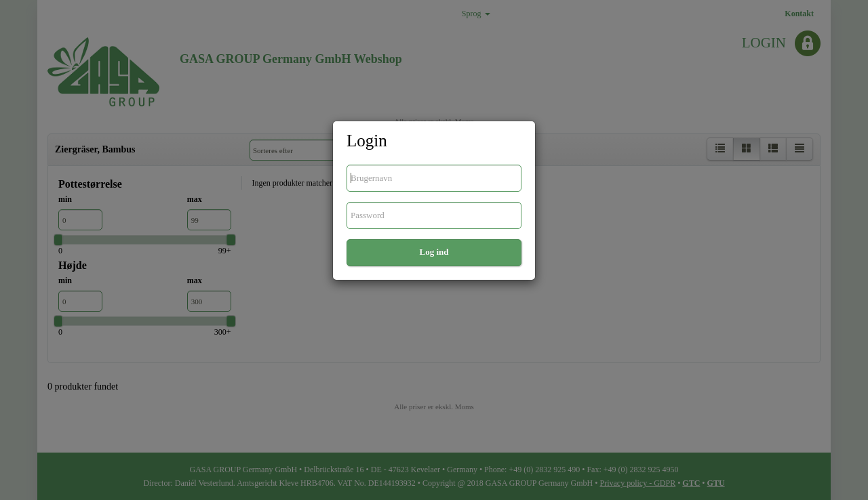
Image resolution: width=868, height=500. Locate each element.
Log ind (434, 252)
